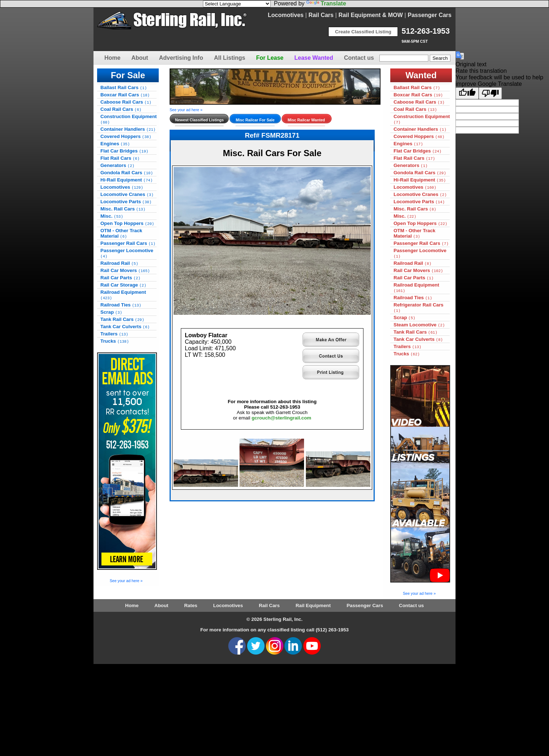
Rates (191, 605)
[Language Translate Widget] (237, 4)
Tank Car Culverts (125, 327)
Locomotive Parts (126, 202)
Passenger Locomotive (127, 253)
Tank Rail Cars (122, 319)
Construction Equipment (129, 119)
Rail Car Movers (125, 270)
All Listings (229, 58)
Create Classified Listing (363, 32)
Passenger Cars (430, 15)
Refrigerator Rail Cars (419, 308)
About (140, 58)
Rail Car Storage (123, 285)
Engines (115, 144)
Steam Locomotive (419, 325)
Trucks (115, 341)
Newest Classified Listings (199, 120)
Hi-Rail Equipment (126, 180)
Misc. (112, 216)
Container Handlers (128, 129)
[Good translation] (467, 93)
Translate (326, 3)
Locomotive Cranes (127, 194)
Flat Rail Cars (120, 158)
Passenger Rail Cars (128, 243)
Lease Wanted (314, 58)
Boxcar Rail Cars (125, 95)
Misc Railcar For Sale (255, 120)
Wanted (421, 75)
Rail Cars (321, 15)
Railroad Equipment (123, 295)
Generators (117, 165)
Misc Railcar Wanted (306, 120)
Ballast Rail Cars (124, 87)
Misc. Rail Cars (123, 209)
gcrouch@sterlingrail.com (281, 408)
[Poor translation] (490, 93)
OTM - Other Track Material (121, 233)
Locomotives (286, 15)
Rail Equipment (313, 605)
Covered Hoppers (126, 136)
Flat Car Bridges (124, 151)
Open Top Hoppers (127, 223)
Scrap (111, 312)
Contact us (359, 58)
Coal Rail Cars (121, 109)
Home (112, 58)
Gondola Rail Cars (127, 173)
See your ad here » (126, 581)
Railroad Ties (121, 305)
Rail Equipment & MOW (371, 15)
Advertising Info (181, 58)
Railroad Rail (119, 263)
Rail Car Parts (120, 278)
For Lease (270, 58)
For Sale (128, 75)
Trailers (114, 334)
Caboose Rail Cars (126, 102)
